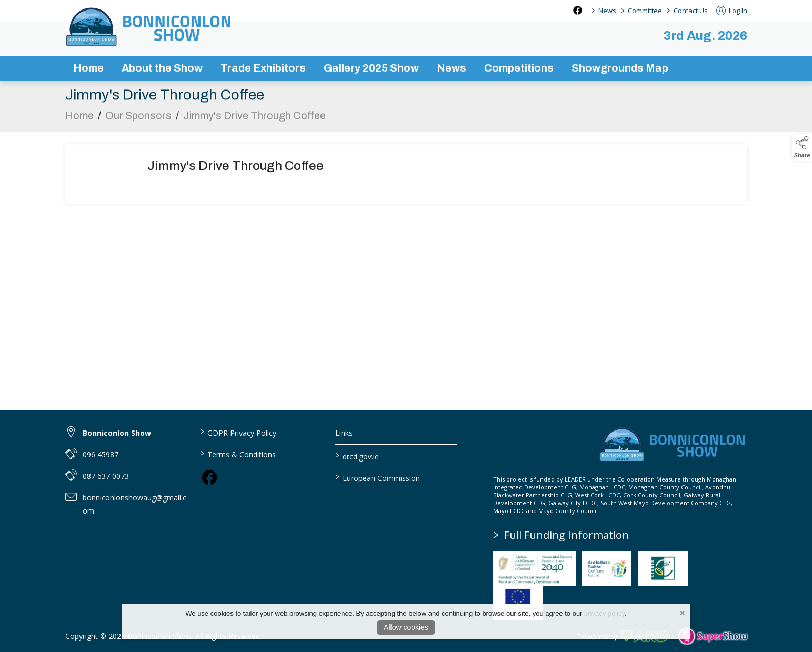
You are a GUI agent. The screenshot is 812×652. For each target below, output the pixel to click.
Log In (732, 11)
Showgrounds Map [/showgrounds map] (620, 68)
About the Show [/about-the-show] (162, 68)
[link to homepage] (149, 27)
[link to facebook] (209, 477)
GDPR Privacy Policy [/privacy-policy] (238, 432)
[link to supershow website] (713, 636)
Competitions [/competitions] (519, 68)
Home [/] (88, 68)
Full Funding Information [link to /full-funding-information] (562, 535)
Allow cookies (406, 627)
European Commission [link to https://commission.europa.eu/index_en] (378, 477)
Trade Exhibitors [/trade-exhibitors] (263, 68)
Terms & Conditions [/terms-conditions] (238, 454)
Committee (645, 11)
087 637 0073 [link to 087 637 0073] (106, 476)
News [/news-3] (452, 68)
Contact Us (691, 11)
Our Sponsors (138, 117)
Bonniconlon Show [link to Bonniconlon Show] (117, 433)
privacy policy (604, 613)
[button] (802, 147)
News (607, 11)
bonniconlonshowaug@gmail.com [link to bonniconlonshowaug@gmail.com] (134, 504)
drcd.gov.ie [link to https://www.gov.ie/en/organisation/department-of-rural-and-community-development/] (357, 456)
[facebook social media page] (578, 10)
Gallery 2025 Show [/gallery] (371, 68)
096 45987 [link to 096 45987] (101, 454)
